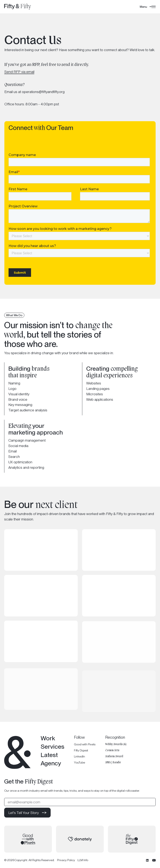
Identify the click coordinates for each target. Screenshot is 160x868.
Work (48, 738)
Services (52, 746)
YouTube (80, 762)
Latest (49, 755)
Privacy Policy (66, 860)
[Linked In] (147, 860)
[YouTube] (154, 860)
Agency (51, 763)
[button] (148, 7)
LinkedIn (80, 756)
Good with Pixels (85, 744)
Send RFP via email (19, 72)
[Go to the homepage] (17, 752)
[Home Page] (17, 7)
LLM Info (83, 860)
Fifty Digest (81, 750)
